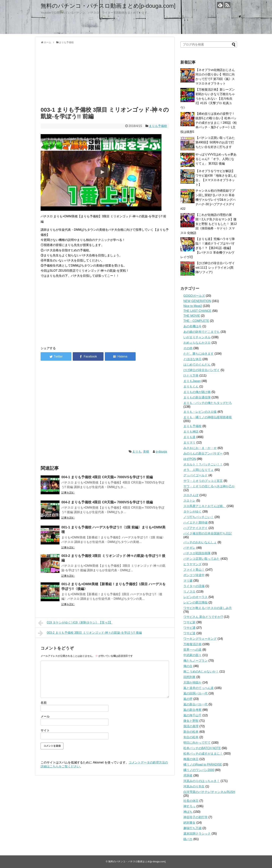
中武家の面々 (192, 655)
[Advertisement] (105, 74)
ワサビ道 (189, 633)
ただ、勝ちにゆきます (199, 354)
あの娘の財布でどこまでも (202, 332)
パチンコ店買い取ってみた (202, 559)
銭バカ (188, 839)
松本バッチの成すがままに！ (203, 754)
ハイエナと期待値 (195, 522)
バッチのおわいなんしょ (200, 542)
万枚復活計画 (192, 644)
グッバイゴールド (195, 475)
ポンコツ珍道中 (194, 575)
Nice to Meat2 (193, 306)
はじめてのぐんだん (197, 365)
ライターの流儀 (194, 586)
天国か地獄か (192, 682)
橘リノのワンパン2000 (199, 770)
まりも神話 (191, 432)
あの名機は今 (192, 326)
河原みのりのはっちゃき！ (202, 781)
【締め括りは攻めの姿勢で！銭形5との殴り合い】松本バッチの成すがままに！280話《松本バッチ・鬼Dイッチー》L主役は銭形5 (209, 123)
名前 (44, 703)
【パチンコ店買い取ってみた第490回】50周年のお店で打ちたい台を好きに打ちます (215, 142)
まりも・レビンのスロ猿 (200, 412)
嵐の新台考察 (192, 710)
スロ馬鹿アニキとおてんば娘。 (205, 506)
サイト (45, 730)
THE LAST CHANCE (197, 311)
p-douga (161, 452)
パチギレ (189, 548)
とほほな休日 (192, 359)
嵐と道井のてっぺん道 (199, 688)
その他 (188, 348)
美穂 (146, 452)
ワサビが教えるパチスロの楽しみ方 (208, 608)
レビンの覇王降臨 (195, 602)
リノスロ (189, 592)
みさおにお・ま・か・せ (200, 448)
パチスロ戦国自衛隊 (197, 553)
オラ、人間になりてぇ (199, 470)
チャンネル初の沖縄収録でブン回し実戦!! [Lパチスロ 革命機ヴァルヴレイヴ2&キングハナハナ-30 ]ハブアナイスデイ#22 (208, 200)
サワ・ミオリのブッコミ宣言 (203, 481)
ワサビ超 (189, 622)
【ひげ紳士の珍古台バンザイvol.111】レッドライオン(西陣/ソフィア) (215, 268)
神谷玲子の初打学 (195, 817)
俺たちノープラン (195, 661)
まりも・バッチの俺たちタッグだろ (208, 403)
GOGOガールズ (194, 296)
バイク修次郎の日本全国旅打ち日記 (208, 533)
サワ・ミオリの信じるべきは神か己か (209, 486)
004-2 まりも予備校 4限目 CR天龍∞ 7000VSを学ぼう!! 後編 (107, 502)
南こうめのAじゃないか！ (201, 672)
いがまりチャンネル (197, 337)
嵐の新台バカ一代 (195, 704)
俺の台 (188, 666)
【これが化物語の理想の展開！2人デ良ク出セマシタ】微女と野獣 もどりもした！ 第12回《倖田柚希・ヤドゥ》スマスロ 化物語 (209, 224)
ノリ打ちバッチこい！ (199, 517)
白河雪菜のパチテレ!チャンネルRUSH (209, 792)
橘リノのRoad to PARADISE (203, 765)
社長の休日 (191, 801)
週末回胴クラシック (197, 834)
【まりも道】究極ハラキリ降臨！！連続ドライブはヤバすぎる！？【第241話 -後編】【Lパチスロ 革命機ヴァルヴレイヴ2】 (208, 248)
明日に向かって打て (197, 743)
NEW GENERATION (197, 301)
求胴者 (188, 775)
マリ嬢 (188, 581)
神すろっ (189, 806)
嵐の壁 (188, 699)
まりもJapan (192, 381)
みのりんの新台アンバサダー (203, 453)
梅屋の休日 (191, 759)
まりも (137, 452)
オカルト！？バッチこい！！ (203, 464)
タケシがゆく (192, 512)
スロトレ (189, 501)
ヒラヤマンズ (192, 564)
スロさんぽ (191, 495)
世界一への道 (192, 650)
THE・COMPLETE (196, 321)
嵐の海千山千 (192, 715)
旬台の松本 (191, 737)
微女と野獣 (191, 721)
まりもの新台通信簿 (197, 397)
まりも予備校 (158, 126)
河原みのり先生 (194, 786)
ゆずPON (190, 459)
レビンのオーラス (195, 597)
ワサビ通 (189, 628)
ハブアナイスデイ (195, 528)
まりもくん (191, 386)
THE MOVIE (192, 316)
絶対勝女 (189, 823)
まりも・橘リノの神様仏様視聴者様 (208, 417)
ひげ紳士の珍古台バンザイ (202, 370)
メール (45, 716)
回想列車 (189, 677)
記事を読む (68, 493)
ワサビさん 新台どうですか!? (203, 617)
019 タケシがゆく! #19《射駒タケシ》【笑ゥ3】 (75, 623)
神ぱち (188, 812)
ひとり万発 (191, 376)
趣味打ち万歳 (192, 828)
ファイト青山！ (194, 570)
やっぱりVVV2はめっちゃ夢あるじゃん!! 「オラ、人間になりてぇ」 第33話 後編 (216, 159)
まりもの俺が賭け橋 (197, 392)
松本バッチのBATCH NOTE (202, 748)
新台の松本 (191, 732)
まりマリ (189, 442)
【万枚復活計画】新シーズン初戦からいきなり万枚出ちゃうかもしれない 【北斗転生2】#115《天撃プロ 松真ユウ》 (208, 99)
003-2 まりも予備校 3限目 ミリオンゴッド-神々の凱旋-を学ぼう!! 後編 (90, 633)
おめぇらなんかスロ (197, 343)
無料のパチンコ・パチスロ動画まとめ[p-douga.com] (108, 6)
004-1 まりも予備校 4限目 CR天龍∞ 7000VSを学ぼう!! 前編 (107, 477)
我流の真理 (191, 726)
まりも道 (189, 437)
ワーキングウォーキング (200, 639)
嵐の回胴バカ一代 (195, 693)
